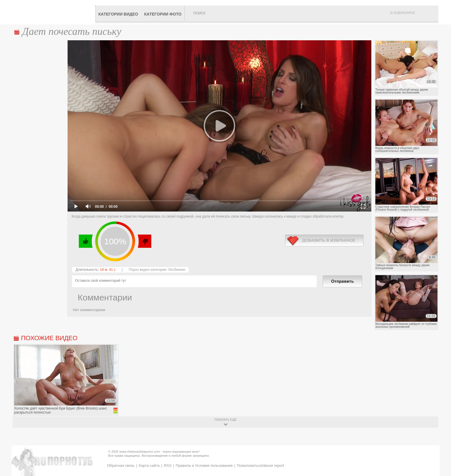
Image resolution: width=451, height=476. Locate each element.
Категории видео (118, 14)
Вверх (440, 448)
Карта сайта (149, 465)
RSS (168, 465)
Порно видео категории (148, 270)
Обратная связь (121, 465)
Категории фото (163, 14)
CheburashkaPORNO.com (54, 12)
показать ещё (225, 420)
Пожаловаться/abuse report (260, 465)
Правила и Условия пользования (204, 465)
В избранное (403, 13)
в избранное (324, 240)
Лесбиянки (176, 270)
